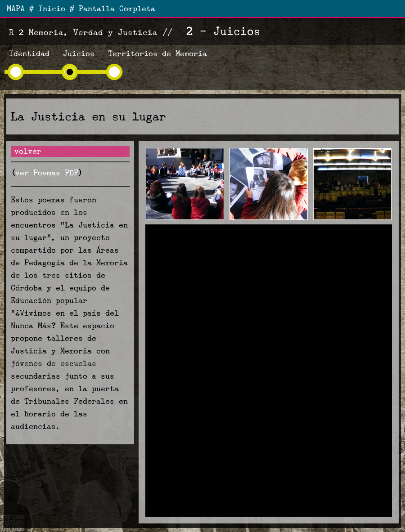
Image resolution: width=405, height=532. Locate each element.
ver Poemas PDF (47, 173)
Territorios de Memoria (157, 54)
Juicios (79, 54)
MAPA (16, 9)
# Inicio (47, 9)
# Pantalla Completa (112, 9)
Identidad (29, 54)
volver (28, 151)
